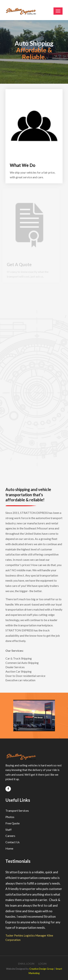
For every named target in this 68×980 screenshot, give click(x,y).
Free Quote (13, 823)
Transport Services (17, 811)
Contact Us (13, 842)
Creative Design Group (42, 969)
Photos (10, 817)
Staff (9, 830)
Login (42, 964)
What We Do (23, 165)
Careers (10, 836)
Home (9, 848)
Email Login (26, 964)
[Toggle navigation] (58, 11)
